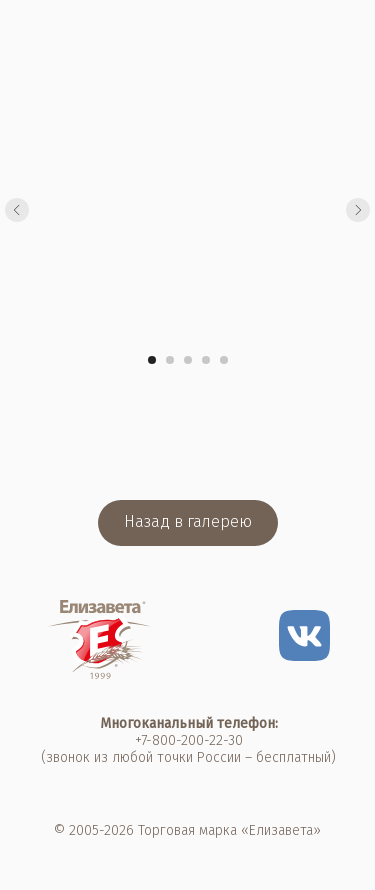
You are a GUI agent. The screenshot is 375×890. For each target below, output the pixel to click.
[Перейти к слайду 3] (188, 360)
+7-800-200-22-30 (189, 740)
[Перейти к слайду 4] (206, 360)
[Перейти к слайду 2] (170, 360)
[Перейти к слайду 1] (152, 360)
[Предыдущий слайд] (17, 210)
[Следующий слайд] (358, 210)
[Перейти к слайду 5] (224, 360)
